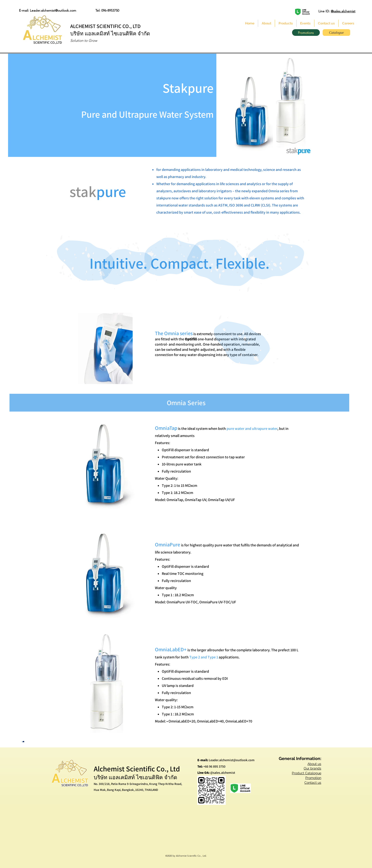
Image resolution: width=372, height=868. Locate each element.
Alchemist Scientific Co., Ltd (137, 769)
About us (314, 764)
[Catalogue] (336, 33)
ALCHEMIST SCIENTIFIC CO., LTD (105, 26)
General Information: (300, 758)
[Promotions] (306, 33)
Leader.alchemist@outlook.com (232, 760)
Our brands (312, 768)
